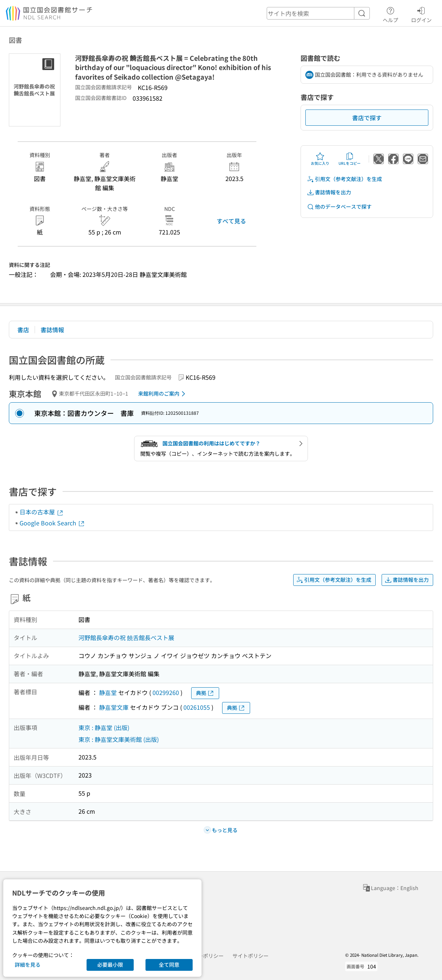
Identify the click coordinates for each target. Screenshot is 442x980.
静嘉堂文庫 (114, 707)
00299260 (166, 692)
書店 (23, 330)
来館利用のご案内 (163, 394)
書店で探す (367, 118)
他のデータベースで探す (339, 207)
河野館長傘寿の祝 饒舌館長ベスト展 (126, 637)
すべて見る (231, 221)
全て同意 (169, 965)
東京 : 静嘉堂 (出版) (104, 727)
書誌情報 (52, 330)
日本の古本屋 (42, 512)
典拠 (205, 693)
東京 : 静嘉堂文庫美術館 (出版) (119, 739)
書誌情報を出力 (329, 192)
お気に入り (320, 159)
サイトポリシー (250, 956)
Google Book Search (52, 523)
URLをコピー (350, 159)
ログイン (421, 14)
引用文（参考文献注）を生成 (344, 179)
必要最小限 (110, 965)
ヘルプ (390, 14)
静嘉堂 (108, 692)
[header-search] (318, 13)
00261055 (197, 707)
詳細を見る (28, 965)
